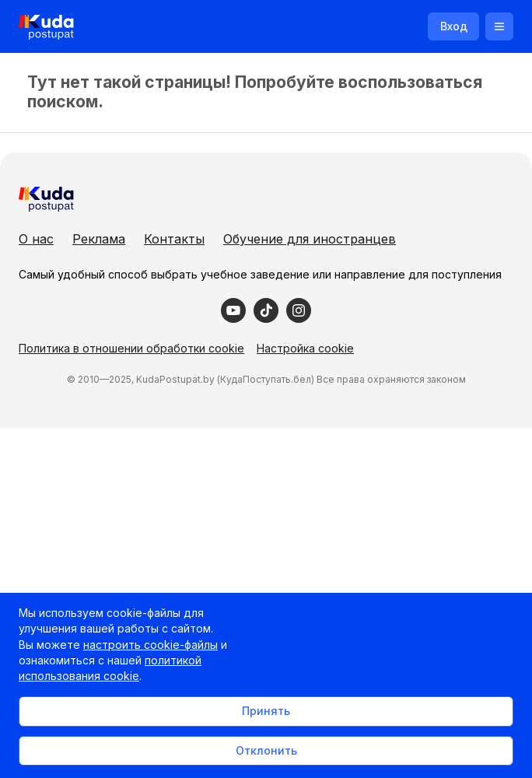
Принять (266, 711)
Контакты (174, 239)
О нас (36, 239)
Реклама (99, 239)
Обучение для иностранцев (310, 239)
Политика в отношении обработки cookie (131, 348)
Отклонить (266, 750)
